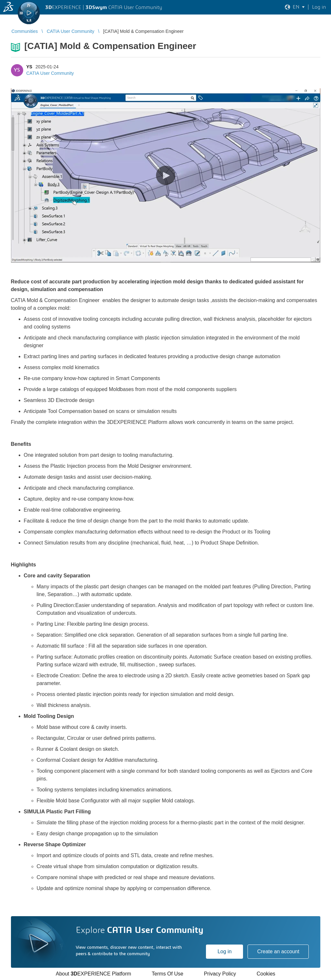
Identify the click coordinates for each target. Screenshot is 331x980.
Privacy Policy (220, 974)
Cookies (266, 974)
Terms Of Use (168, 974)
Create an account (278, 951)
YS (29, 67)
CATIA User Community (50, 73)
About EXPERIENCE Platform (93, 974)
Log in (225, 951)
